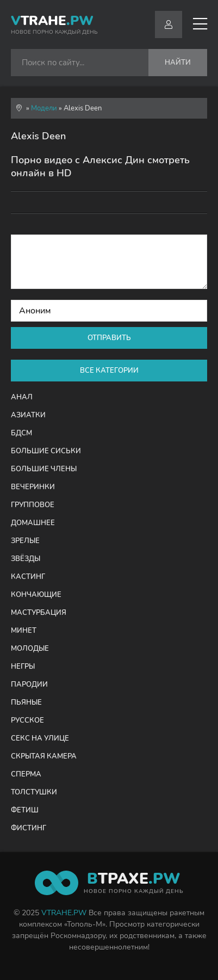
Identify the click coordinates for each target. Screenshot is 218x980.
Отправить (109, 338)
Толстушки (34, 792)
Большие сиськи (46, 451)
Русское (27, 720)
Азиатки (28, 415)
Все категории (109, 371)
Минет (24, 631)
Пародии (29, 685)
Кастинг (28, 577)
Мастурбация (39, 613)
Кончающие (36, 595)
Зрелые (25, 541)
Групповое (33, 505)
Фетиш (25, 810)
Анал (22, 397)
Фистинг (29, 828)
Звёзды (26, 559)
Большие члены (44, 469)
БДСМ (21, 433)
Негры (23, 667)
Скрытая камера (44, 756)
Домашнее (33, 523)
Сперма (26, 774)
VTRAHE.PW (64, 913)
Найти (178, 63)
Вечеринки (33, 487)
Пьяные (26, 702)
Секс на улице (40, 738)
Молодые (30, 649)
